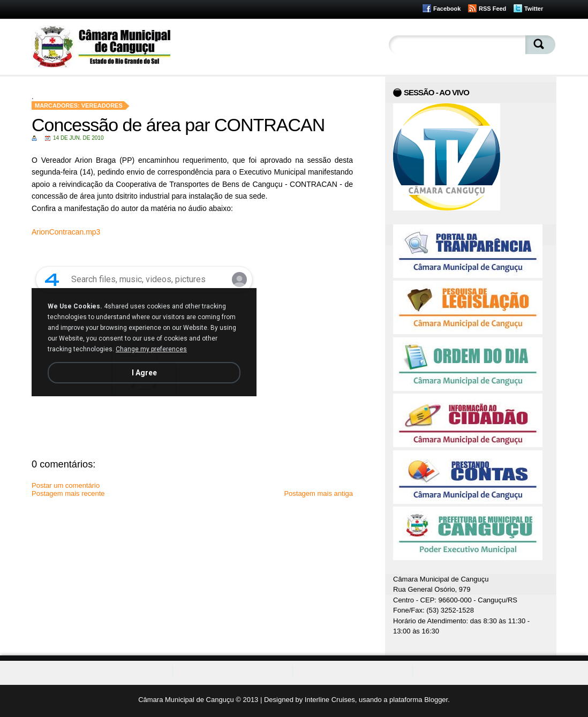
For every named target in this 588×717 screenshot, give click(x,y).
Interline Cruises (330, 700)
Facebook (447, 9)
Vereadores (102, 105)
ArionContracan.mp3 (66, 232)
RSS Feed (492, 9)
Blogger (436, 700)
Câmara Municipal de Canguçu (186, 700)
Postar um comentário (66, 485)
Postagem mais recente (68, 493)
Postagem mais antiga (318, 493)
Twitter (534, 9)
